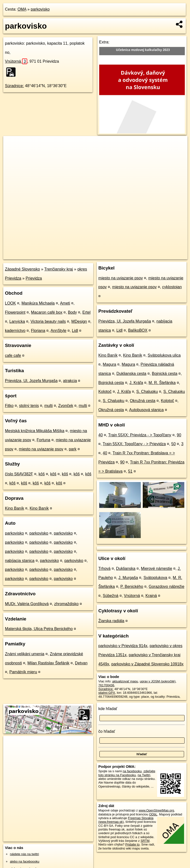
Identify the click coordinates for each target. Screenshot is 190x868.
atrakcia (70, 381)
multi (48, 406)
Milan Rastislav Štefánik (48, 663)
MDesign (79, 321)
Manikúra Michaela (38, 303)
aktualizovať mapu (125, 681)
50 (173, 444)
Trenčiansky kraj (59, 269)
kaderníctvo (15, 331)
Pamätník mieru (23, 672)
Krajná (151, 596)
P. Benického (132, 587)
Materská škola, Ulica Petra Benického (39, 629)
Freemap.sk (129, 255)
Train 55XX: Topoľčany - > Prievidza (134, 444)
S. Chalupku (147, 392)
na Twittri (144, 775)
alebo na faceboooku (25, 861)
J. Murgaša (128, 578)
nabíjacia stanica (20, 561)
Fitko (9, 406)
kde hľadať (108, 709)
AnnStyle (58, 331)
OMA (22, 9)
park (73, 449)
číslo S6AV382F (19, 474)
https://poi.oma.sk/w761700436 (166, 255)
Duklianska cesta (131, 374)
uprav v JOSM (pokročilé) (158, 681)
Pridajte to (132, 844)
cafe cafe (13, 356)
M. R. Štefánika (162, 383)
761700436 (106, 685)
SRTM (145, 841)
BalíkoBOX (138, 330)
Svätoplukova (155, 578)
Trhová (105, 569)
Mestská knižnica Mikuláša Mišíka (35, 431)
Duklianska (126, 569)
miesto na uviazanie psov (41, 449)
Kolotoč (105, 392)
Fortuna (43, 440)
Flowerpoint (15, 312)
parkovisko (40, 9)
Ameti (65, 303)
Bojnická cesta (165, 374)
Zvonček (66, 406)
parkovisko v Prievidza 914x (123, 646)
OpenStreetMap (103, 255)
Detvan (81, 663)
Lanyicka (17, 321)
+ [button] (12, 144)
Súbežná (110, 596)
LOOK (10, 303)
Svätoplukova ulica (164, 355)
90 (179, 435)
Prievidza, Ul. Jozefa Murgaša (31, 381)
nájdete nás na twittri (24, 854)
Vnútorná (16, 61)
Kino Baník (14, 508)
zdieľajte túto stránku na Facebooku (127, 773)
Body (72, 312)
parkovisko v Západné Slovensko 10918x (147, 664)
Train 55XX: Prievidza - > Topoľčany (140, 435)
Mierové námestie (157, 569)
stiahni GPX (107, 693)
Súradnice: (14, 86)
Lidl (75, 331)
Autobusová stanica (146, 410)
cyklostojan (172, 287)
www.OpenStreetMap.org (156, 810)
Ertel (86, 312)
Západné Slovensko (22, 269)
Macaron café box (47, 312)
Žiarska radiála (111, 621)
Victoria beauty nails (48, 321)
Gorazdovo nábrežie (166, 587)
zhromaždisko (66, 604)
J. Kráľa (136, 383)
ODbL (153, 814)
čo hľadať (107, 731)
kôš (42, 474)
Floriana (38, 331)
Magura (109, 364)
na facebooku (132, 771)
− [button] (12, 152)
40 (101, 435)
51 (130, 471)
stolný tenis (29, 406)
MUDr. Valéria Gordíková (27, 604)
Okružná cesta (143, 401)
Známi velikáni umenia (25, 654)
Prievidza (34, 278)
